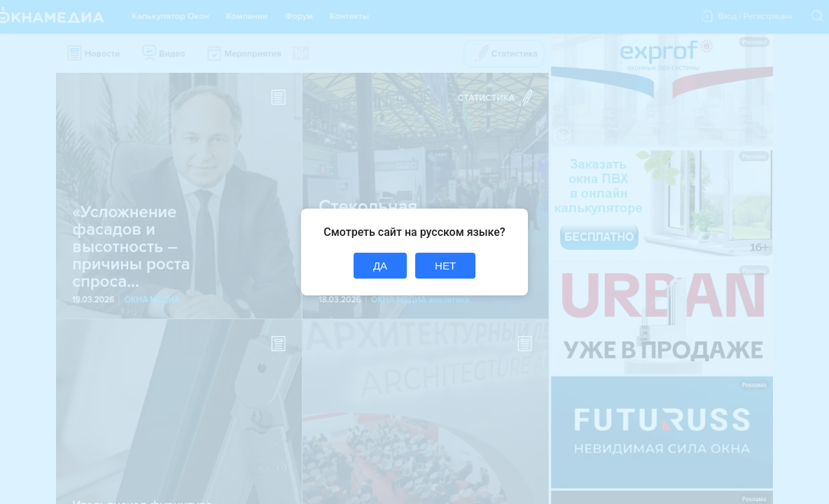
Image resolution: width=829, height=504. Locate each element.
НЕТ (445, 266)
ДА (380, 266)
